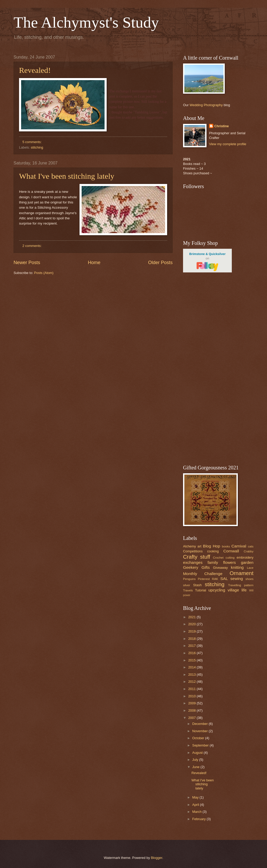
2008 (192, 710)
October (199, 738)
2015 (192, 660)
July (196, 760)
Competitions (193, 551)
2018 (192, 639)
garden (247, 562)
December (200, 724)
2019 (192, 631)
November (200, 731)
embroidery (245, 557)
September (201, 745)
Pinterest (204, 579)
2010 (192, 696)
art (199, 546)
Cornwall (231, 551)
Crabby (249, 551)
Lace (250, 568)
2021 (192, 617)
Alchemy (189, 546)
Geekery (191, 567)
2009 (192, 703)
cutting (230, 558)
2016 (192, 653)
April (196, 805)
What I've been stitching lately (67, 176)
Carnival (239, 546)
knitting (237, 567)
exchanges (193, 562)
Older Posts (160, 263)
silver (187, 585)
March (197, 812)
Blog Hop (211, 546)
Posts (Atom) (44, 273)
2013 (192, 675)
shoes (249, 579)
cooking (213, 551)
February (199, 819)
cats (251, 546)
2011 (192, 689)
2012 (192, 682)
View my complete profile (228, 144)
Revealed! (35, 70)
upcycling (217, 590)
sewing (237, 579)
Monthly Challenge (203, 574)
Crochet (218, 558)
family (213, 562)
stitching (37, 147)
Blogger (157, 858)
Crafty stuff (197, 557)
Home (94, 263)
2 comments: (32, 246)
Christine (222, 126)
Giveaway (220, 568)
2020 (192, 624)
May (196, 797)
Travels (188, 590)
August (198, 753)
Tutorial (201, 590)
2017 (192, 646)
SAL (224, 579)
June (196, 767)
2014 (192, 667)
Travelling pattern (241, 585)
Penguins (189, 579)
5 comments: (32, 142)
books (226, 546)
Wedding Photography (206, 105)
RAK (215, 579)
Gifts (206, 567)
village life (237, 590)
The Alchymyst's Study (86, 22)
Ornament (241, 573)
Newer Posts (27, 263)
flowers (230, 562)
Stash (197, 585)
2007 (192, 718)
